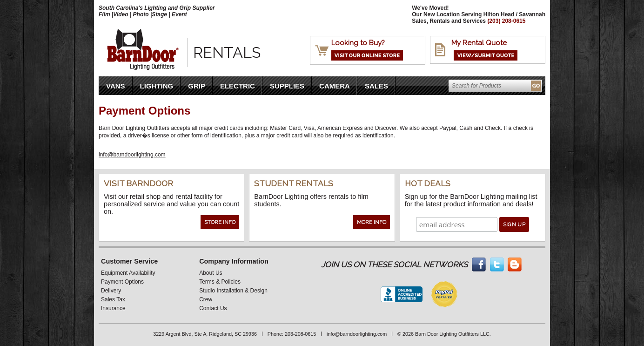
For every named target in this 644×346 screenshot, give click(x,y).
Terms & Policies (220, 282)
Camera (335, 86)
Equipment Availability (128, 273)
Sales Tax (113, 299)
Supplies (287, 86)
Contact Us (213, 308)
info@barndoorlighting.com (132, 155)
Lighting (157, 86)
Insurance (113, 308)
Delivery (111, 291)
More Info (372, 222)
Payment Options (122, 282)
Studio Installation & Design (233, 291)
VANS (116, 86)
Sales (376, 86)
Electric (238, 86)
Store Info (220, 222)
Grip (197, 86)
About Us (211, 273)
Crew (206, 299)
